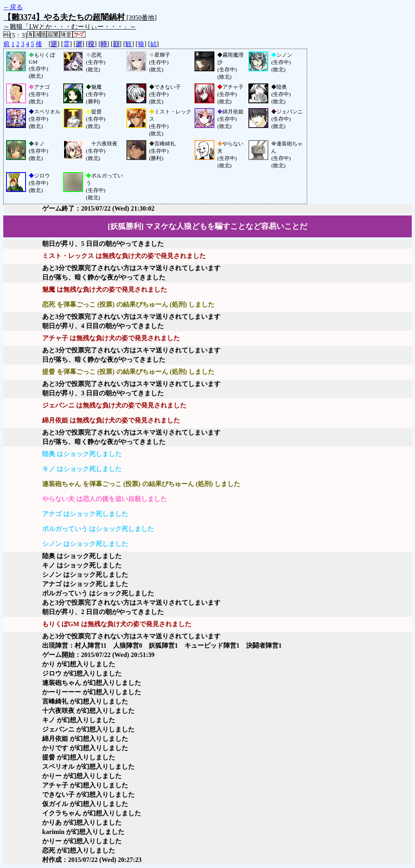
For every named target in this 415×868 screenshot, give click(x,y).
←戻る (13, 7)
